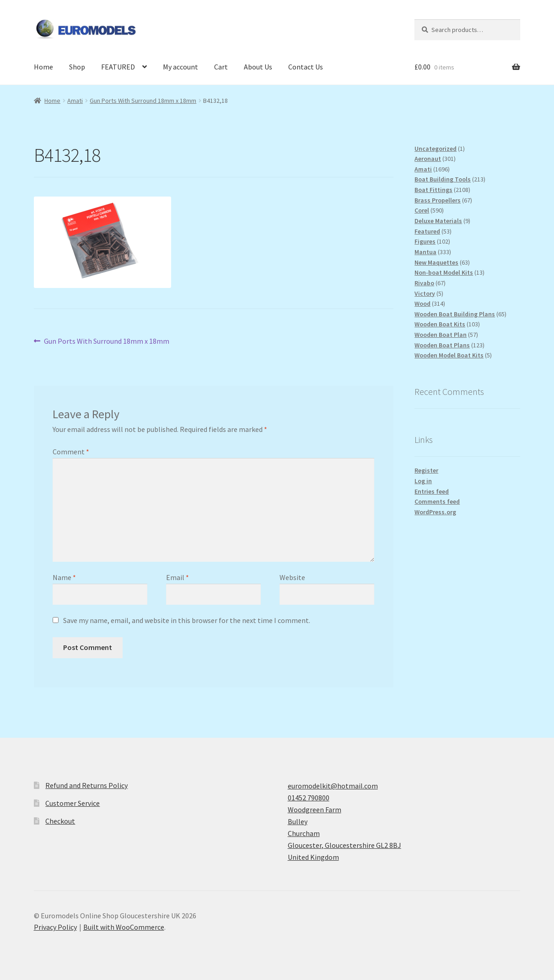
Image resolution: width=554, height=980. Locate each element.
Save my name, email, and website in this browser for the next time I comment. (187, 620)
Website (292, 577)
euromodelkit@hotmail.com (333, 786)
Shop (77, 67)
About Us (258, 67)
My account (180, 67)
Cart (221, 67)
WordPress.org (435, 512)
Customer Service (73, 803)
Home (43, 67)
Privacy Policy (55, 927)
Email (177, 577)
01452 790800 (309, 798)
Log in (423, 481)
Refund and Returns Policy (86, 785)
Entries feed (432, 491)
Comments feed (437, 501)
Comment (71, 452)
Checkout (60, 821)
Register (426, 470)
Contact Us (306, 67)
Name (64, 577)
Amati (75, 101)
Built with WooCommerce (124, 927)
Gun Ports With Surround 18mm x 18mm (143, 101)
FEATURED (118, 67)
